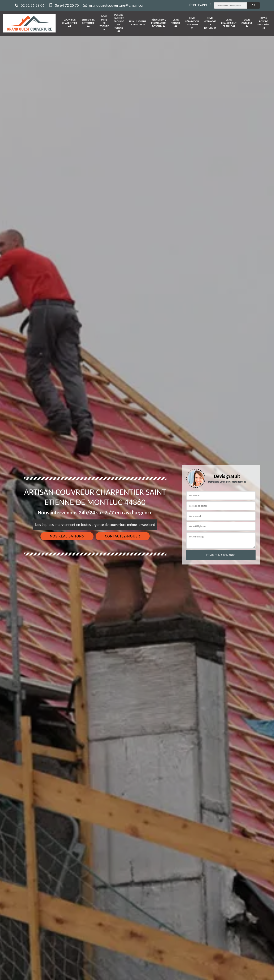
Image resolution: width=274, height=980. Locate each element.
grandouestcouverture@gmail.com (114, 5)
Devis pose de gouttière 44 (264, 23)
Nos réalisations (67, 536)
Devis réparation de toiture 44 (192, 23)
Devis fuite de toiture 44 (104, 23)
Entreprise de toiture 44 (88, 23)
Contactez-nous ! (123, 536)
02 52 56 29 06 (29, 5)
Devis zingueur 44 (247, 23)
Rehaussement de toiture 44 (138, 23)
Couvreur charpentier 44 (70, 23)
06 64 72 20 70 (64, 5)
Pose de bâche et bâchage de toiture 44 (119, 23)
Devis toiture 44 (176, 23)
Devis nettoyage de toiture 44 (210, 23)
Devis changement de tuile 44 (229, 23)
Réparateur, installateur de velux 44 (159, 23)
